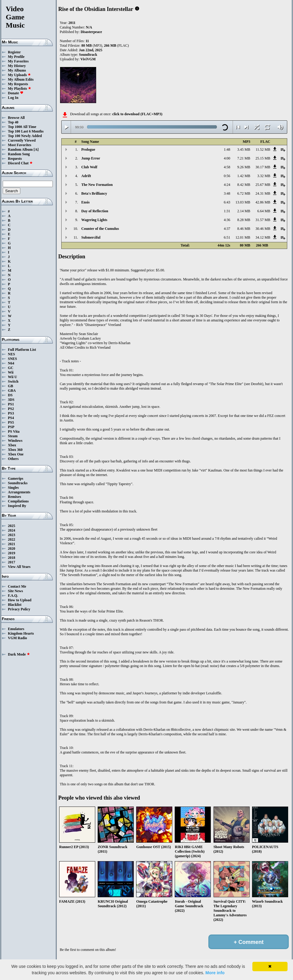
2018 (12, 558)
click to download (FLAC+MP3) (137, 114)
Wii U (12, 377)
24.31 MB (263, 193)
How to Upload (20, 600)
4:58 (227, 167)
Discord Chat (20, 163)
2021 (12, 544)
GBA (12, 391)
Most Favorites (20, 145)
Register (14, 52)
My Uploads (19, 75)
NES (11, 354)
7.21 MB (244, 158)
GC (11, 368)
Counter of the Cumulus (100, 229)
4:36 (227, 220)
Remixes (14, 497)
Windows (15, 441)
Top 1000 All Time (22, 127)
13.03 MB (243, 202)
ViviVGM (88, 59)
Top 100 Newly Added (25, 136)
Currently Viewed (22, 140)
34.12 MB (263, 237)
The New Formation (97, 185)
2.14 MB (244, 211)
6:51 (227, 237)
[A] (36, 149)
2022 (12, 539)
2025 (12, 526)
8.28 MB (244, 220)
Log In (13, 98)
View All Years (19, 567)
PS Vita (14, 431)
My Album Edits (21, 79)
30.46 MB (263, 229)
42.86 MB (263, 202)
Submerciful (91, 237)
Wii (11, 372)
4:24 (227, 185)
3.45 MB (244, 149)
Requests (15, 159)
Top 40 (13, 122)
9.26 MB (244, 167)
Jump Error (91, 158)
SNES (12, 359)
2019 (12, 553)
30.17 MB (263, 167)
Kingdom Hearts (21, 633)
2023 (12, 535)
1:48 (227, 149)
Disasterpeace (91, 32)
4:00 (227, 158)
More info (215, 973)
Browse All (16, 118)
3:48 (227, 193)
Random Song (19, 154)
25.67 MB (263, 185)
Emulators (16, 629)
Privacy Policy (19, 609)
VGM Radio (17, 638)
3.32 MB (264, 176)
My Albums (17, 70)
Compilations (18, 501)
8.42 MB (244, 185)
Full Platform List (22, 350)
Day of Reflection (95, 211)
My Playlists (20, 89)
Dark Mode (19, 654)
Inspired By (17, 506)
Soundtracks (18, 483)
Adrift (86, 176)
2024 (12, 530)
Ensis (85, 202)
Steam (13, 436)
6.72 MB (244, 193)
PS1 (11, 404)
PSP (11, 427)
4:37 (227, 229)
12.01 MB (243, 237)
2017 (12, 562)
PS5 (11, 422)
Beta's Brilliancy (94, 193)
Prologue (88, 149)
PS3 (11, 413)
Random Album (20, 149)
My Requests (18, 84)
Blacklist (15, 605)
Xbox (12, 445)
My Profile (16, 57)
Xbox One (16, 454)
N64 (11, 363)
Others (13, 459)
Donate (16, 93)
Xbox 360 (15, 450)
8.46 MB (244, 229)
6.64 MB (264, 211)
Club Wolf (89, 167)
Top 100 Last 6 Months (26, 131)
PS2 (11, 409)
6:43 (227, 202)
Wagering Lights (94, 220)
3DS (11, 400)
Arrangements (19, 492)
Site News (15, 591)
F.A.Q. (13, 596)
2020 (12, 549)
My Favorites (18, 61)
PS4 (11, 418)
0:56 (227, 176)
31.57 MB (263, 220)
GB (10, 386)
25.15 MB (263, 158)
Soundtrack (88, 55)
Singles (13, 488)
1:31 (227, 211)
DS (10, 395)
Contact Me (17, 586)
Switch (13, 381)
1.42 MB (244, 176)
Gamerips (16, 478)
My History (17, 66)
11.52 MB (263, 149)
